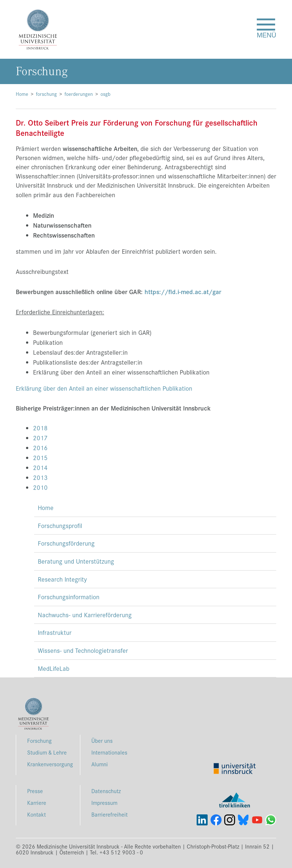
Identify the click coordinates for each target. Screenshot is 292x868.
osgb (105, 94)
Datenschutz (106, 791)
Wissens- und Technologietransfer (83, 650)
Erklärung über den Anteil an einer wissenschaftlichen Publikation (104, 388)
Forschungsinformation (69, 597)
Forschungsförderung (66, 543)
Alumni (100, 764)
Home (22, 94)
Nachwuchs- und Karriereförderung (85, 615)
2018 (40, 428)
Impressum (104, 802)
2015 (40, 457)
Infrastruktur (55, 632)
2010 (40, 487)
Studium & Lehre (47, 752)
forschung (46, 94)
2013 (40, 477)
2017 (40, 438)
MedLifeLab (54, 668)
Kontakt (36, 814)
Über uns (102, 740)
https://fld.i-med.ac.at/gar (183, 292)
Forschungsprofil (60, 525)
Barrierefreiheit (109, 814)
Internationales (109, 752)
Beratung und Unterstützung (76, 561)
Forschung (39, 740)
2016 (40, 448)
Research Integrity (62, 579)
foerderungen (79, 94)
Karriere (37, 802)
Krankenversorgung (50, 764)
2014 (40, 467)
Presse (35, 791)
